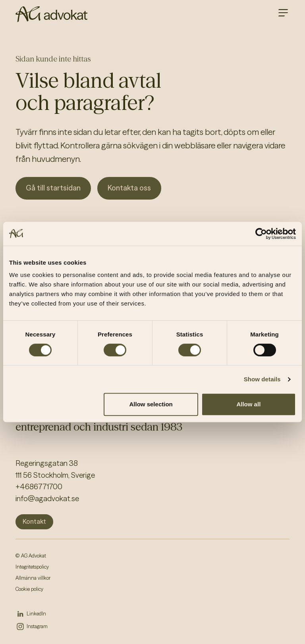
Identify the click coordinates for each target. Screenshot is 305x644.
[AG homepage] (51, 14)
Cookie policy (29, 589)
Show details (262, 379)
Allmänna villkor (33, 578)
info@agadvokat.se (47, 499)
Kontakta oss (129, 188)
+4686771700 (39, 487)
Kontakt (34, 521)
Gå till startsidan (53, 188)
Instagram (37, 626)
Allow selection (151, 404)
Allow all (248, 404)
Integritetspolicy (32, 567)
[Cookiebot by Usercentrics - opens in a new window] (261, 234)
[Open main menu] (283, 13)
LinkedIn (36, 614)
